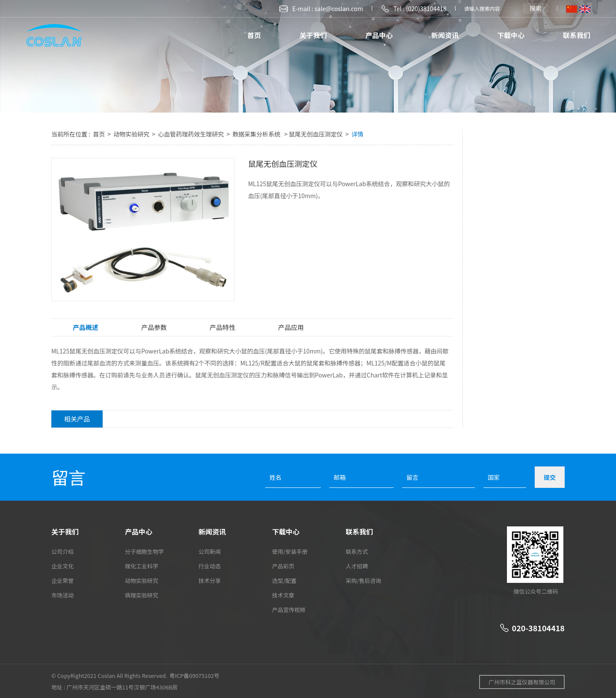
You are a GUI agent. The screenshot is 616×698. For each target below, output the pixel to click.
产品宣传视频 (289, 610)
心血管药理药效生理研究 (191, 134)
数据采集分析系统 (257, 134)
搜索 (536, 8)
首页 (254, 35)
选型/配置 (284, 581)
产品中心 (379, 35)
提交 (550, 477)
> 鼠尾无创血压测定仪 (313, 134)
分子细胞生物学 (144, 551)
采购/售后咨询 (363, 581)
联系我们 (577, 35)
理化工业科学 (142, 566)
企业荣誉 (62, 581)
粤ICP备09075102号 (194, 676)
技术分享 (210, 581)
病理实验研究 (142, 595)
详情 (357, 134)
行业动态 (210, 566)
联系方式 (357, 551)
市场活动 (62, 595)
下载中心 (511, 35)
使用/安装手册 (290, 551)
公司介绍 (62, 551)
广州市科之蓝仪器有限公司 (522, 682)
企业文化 (62, 566)
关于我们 (313, 35)
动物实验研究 (132, 134)
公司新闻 (210, 551)
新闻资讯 (445, 35)
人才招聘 (357, 566)
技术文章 (283, 595)
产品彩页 (283, 566)
